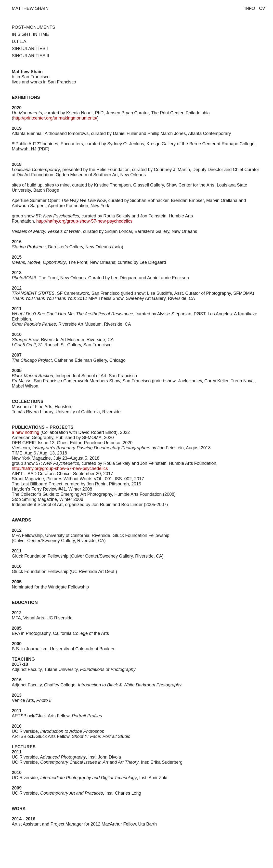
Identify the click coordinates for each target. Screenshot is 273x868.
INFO (250, 8)
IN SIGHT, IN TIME (30, 34)
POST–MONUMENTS (33, 27)
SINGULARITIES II (30, 56)
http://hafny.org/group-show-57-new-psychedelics (84, 221)
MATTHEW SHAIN (30, 8)
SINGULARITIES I (30, 49)
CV (262, 8)
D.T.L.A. (20, 41)
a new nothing (26, 432)
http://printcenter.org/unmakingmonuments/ (55, 118)
